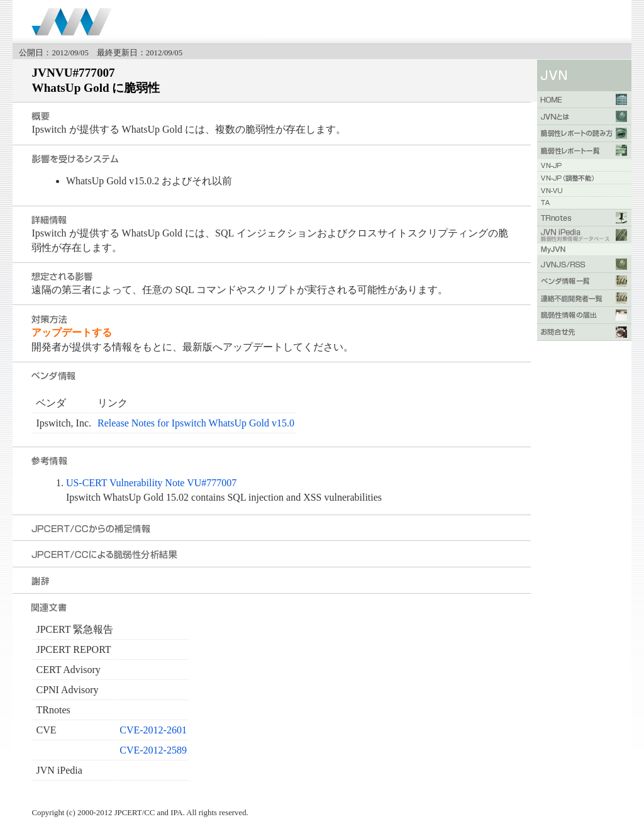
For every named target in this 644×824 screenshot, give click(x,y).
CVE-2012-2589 (153, 750)
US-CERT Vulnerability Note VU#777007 (151, 483)
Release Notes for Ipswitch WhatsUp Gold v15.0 (196, 423)
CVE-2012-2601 (153, 730)
